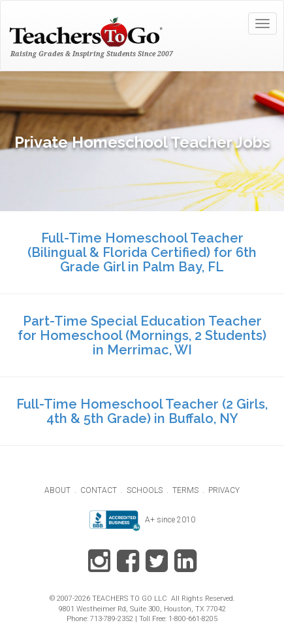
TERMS (185, 490)
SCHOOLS (145, 490)
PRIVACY (224, 490)
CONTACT (99, 490)
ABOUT (57, 490)
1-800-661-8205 (193, 619)
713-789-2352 (112, 619)
